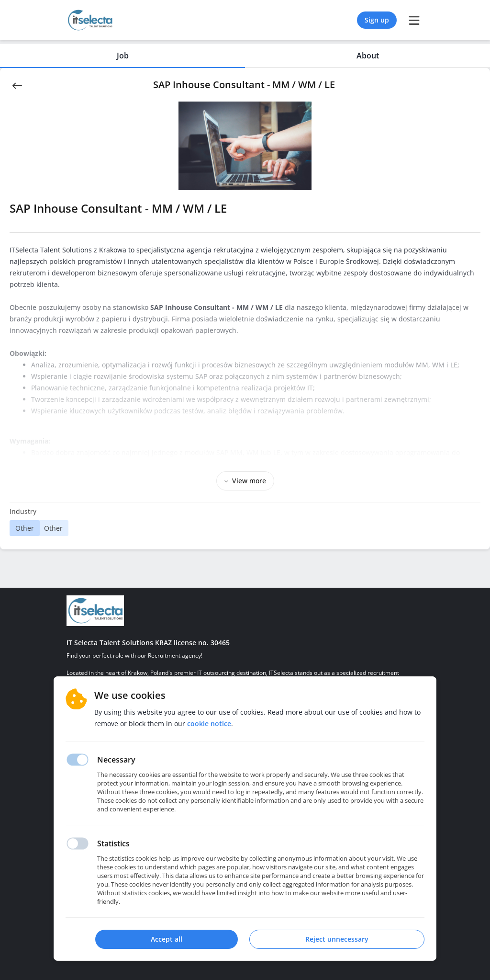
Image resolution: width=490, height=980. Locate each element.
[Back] (17, 85)
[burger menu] (414, 20)
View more (245, 481)
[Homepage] (95, 611)
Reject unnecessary (337, 939)
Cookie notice (209, 724)
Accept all (167, 939)
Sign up (377, 20)
